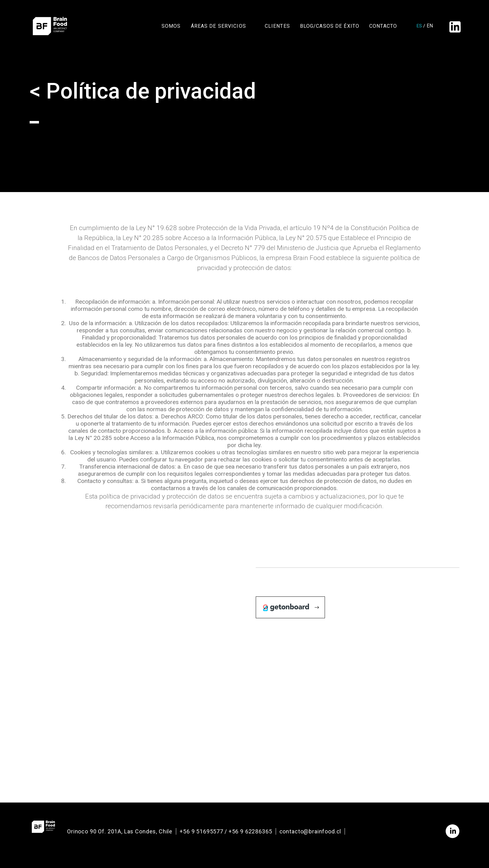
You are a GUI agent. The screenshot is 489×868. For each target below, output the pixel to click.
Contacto (383, 28)
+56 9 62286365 (250, 831)
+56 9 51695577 (201, 831)
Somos (171, 28)
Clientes (277, 28)
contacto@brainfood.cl (310, 831)
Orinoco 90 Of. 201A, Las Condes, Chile (120, 831)
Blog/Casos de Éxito (330, 28)
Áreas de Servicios (218, 28)
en (428, 28)
